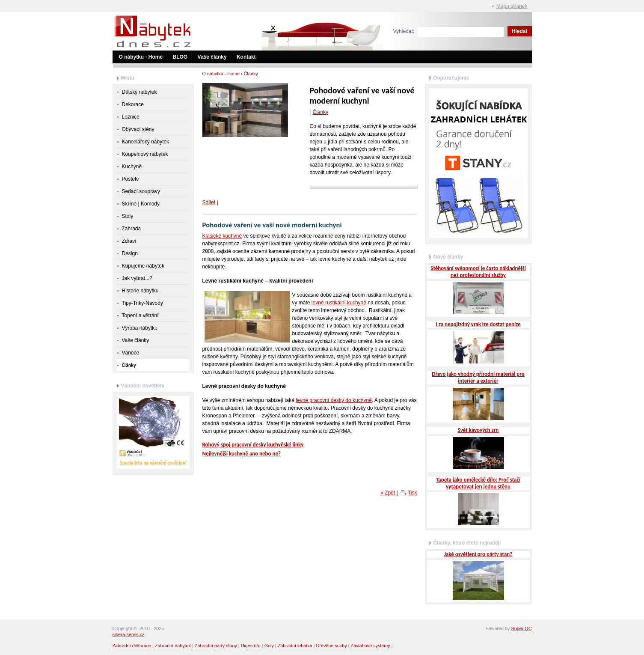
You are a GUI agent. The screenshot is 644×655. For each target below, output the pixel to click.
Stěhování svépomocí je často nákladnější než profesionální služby (478, 272)
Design (130, 253)
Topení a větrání (140, 316)
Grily (269, 646)
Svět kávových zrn (478, 430)
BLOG (180, 57)
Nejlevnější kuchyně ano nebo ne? (242, 454)
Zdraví (129, 241)
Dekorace (133, 104)
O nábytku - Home (141, 57)
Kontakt (246, 57)
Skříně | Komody (141, 204)
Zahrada (132, 229)
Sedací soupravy (141, 191)
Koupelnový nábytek (145, 154)
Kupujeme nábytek (143, 266)
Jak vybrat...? (137, 278)
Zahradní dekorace (132, 646)
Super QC (521, 628)
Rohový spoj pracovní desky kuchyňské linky (253, 445)
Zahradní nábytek (173, 646)
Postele (131, 179)
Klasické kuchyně (222, 236)
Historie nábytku (140, 291)
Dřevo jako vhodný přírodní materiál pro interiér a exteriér (478, 377)
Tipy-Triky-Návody (142, 303)
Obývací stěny (138, 129)
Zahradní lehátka (295, 646)
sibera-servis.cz (129, 634)
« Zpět (388, 493)
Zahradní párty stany (216, 646)
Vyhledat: (404, 31)
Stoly (128, 216)
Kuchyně (132, 167)
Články (251, 74)
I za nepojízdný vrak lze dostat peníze (478, 324)
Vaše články (212, 57)
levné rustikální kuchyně (339, 303)
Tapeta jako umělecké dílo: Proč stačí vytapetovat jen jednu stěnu (478, 483)
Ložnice (131, 117)
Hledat (520, 31)
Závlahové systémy (370, 646)
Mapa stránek (512, 6)
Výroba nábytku (140, 328)
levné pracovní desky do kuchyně (334, 400)
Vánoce (131, 353)
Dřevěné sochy (332, 646)
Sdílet (209, 202)
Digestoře (251, 646)
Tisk (413, 493)
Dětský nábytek (139, 92)
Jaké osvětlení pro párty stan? (478, 554)
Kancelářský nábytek (146, 142)
